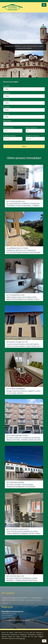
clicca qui (22, 638)
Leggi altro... (6, 603)
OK (44, 641)
